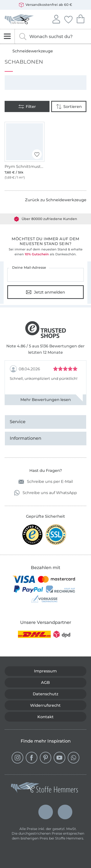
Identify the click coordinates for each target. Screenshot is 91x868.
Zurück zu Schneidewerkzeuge (56, 200)
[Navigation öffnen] (7, 36)
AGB (45, 682)
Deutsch (26, 812)
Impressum (45, 671)
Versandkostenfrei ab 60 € (45, 5)
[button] (37, 154)
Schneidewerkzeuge (33, 51)
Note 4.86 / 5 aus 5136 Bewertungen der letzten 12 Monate (45, 349)
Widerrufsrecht (45, 705)
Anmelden (56, 19)
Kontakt (45, 717)
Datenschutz (45, 694)
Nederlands (46, 807)
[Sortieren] (69, 106)
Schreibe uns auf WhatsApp (45, 493)
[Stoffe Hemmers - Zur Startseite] (44, 789)
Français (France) (65, 811)
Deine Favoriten (68, 19)
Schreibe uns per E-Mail (46, 482)
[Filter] (27, 106)
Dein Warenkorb (80, 18)
